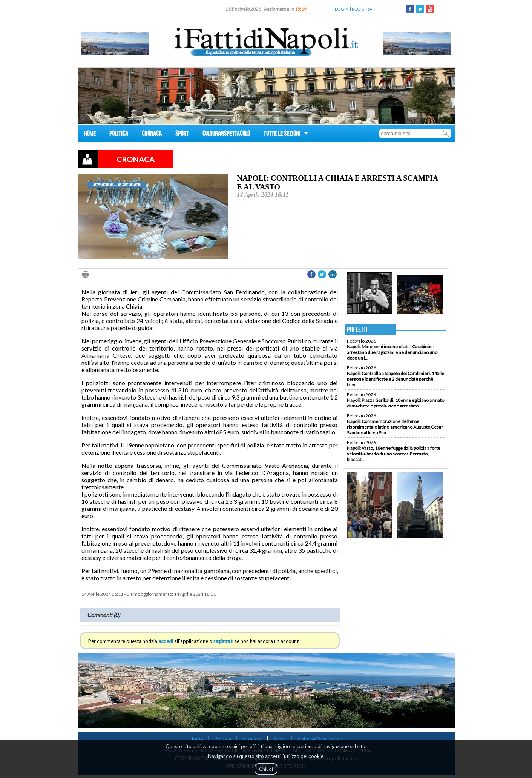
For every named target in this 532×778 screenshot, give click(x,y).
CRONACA (152, 135)
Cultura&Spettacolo (320, 739)
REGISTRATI (364, 9)
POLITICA (119, 135)
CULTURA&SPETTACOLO (226, 135)
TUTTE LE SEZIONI (286, 135)
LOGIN (342, 9)
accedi (166, 641)
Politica (223, 739)
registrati (223, 641)
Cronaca (252, 739)
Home (196, 739)
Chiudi (266, 769)
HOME (90, 135)
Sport (280, 739)
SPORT (182, 135)
